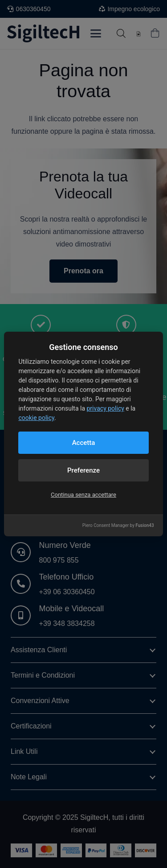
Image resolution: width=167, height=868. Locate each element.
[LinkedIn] (20, 526)
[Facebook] (45, 526)
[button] (96, 33)
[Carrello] (155, 33)
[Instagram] (94, 526)
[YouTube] (69, 526)
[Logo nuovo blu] (43, 33)
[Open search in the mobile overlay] (121, 33)
